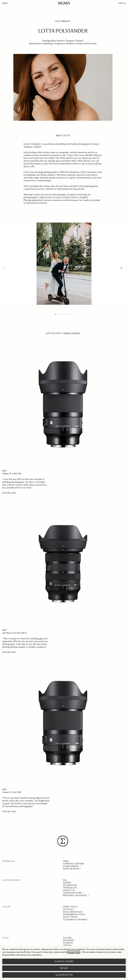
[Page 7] (65, 314)
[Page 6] (64, 314)
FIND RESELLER (70, 888)
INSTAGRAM (68, 940)
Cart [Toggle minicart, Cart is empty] (122, 3)
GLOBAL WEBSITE (71, 866)
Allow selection (64, 975)
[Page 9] (69, 314)
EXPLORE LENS (9, 493)
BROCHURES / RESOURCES (75, 895)
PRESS (66, 861)
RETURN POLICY (70, 885)
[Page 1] (55, 314)
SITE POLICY (68, 909)
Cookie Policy (74, 952)
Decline (64, 968)
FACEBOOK (68, 943)
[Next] (121, 268)
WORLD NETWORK (71, 869)
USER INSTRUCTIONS (72, 893)
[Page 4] (60, 314)
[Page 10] (71, 314)
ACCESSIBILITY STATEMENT (75, 920)
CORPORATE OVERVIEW (74, 864)
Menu (5, 3)
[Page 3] (59, 314)
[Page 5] (62, 314)
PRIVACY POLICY (70, 907)
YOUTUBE (67, 938)
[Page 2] (57, 314)
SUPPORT (67, 883)
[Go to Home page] (64, 3)
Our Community (63, 21)
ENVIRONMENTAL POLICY (74, 914)
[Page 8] (67, 314)
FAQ (65, 880)
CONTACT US (69, 890)
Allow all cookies (64, 961)
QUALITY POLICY (70, 917)
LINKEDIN (67, 945)
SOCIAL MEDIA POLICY (73, 912)
